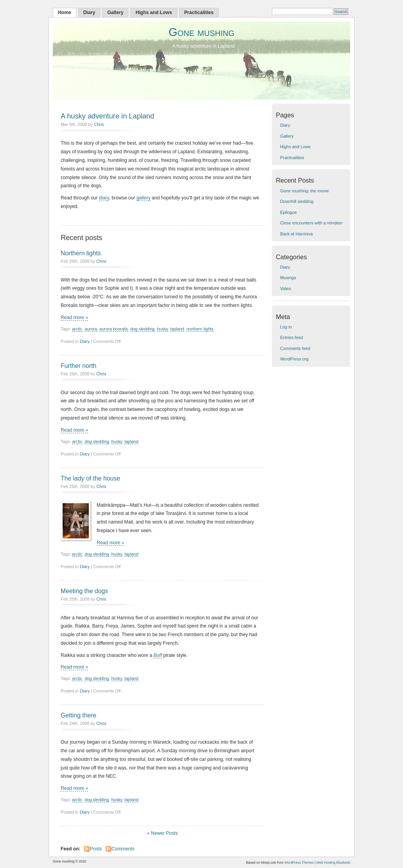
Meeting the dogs (84, 591)
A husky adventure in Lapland (107, 116)
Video (286, 289)
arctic (77, 329)
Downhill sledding (297, 201)
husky (162, 329)
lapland (177, 329)
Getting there (78, 715)
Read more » (74, 317)
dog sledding (142, 329)
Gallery (115, 13)
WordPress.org (294, 359)
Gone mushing (202, 32)
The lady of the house (90, 478)
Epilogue (289, 212)
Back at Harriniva (296, 234)
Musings (288, 278)
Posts (96, 849)
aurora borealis (114, 329)
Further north (78, 366)
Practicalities (199, 13)
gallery (144, 198)
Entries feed (291, 337)
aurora (91, 329)
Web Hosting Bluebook (333, 863)
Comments (123, 849)
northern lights (200, 329)
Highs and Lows (154, 13)
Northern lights (81, 253)
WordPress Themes (299, 863)
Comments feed (295, 348)
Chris (99, 124)
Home (65, 13)
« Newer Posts (162, 833)
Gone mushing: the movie (305, 191)
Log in (286, 327)
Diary (89, 13)
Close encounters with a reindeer (311, 223)
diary (104, 198)
